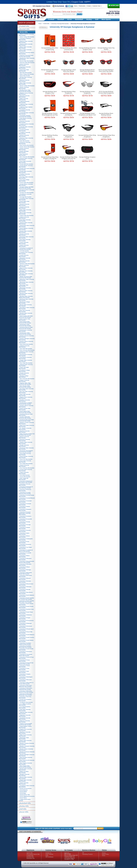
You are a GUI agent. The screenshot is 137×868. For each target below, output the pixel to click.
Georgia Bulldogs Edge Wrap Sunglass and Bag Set (50, 158)
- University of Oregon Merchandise (25, 618)
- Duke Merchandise (24, 141)
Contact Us (48, 853)
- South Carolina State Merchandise (25, 409)
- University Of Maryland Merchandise (25, 559)
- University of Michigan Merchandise (25, 570)
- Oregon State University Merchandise (26, 361)
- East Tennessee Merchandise (24, 155)
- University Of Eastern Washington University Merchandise (25, 513)
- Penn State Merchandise (26, 363)
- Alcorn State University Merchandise (25, 50)
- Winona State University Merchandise (26, 778)
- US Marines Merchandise (26, 702)
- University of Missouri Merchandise (25, 579)
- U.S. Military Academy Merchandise (25, 704)
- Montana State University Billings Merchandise (26, 297)
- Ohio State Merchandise (26, 349)
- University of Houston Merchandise (25, 531)
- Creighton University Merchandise (25, 133)
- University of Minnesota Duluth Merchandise (25, 573)
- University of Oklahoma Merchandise (25, 615)
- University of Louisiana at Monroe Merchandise (26, 551)
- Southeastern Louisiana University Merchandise (26, 403)
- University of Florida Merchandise (25, 522)
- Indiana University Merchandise (24, 218)
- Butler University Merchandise (24, 99)
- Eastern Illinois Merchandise (27, 147)
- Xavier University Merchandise (24, 783)
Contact (89, 6)
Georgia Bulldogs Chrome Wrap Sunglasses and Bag (50, 114)
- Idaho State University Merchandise (25, 210)
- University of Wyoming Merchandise (25, 697)
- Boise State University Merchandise (25, 84)
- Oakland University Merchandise (24, 346)
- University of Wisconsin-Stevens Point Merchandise (26, 692)
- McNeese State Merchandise (27, 264)
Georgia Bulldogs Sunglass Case (87, 158)
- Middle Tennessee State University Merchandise (26, 277)
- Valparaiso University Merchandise (25, 716)
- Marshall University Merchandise (24, 261)
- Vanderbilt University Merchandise (25, 719)
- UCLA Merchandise (24, 475)
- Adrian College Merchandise (27, 37)
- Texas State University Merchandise (25, 461)
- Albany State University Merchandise (25, 48)
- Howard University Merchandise (24, 208)
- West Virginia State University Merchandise (25, 766)
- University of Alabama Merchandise (25, 39)
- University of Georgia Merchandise (25, 525)
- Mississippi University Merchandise (25, 288)
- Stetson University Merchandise (24, 437)
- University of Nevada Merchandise (25, 590)
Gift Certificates (49, 857)
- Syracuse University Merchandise (25, 440)
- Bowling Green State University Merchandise (25, 91)
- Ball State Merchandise (25, 73)
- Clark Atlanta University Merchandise (25, 119)
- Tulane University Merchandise (24, 473)
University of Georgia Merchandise (60, 24)
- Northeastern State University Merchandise (25, 325)
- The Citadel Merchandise (26, 464)
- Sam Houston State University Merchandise (25, 386)
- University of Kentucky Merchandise (25, 545)
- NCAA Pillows (23, 798)
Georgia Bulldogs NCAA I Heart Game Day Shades (87, 70)
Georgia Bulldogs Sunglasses (69, 136)
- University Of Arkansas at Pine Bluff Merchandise (26, 487)
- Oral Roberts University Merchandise (25, 358)
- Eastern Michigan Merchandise (24, 152)
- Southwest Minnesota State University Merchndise (27, 420)
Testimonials (82, 6)
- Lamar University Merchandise (24, 243)
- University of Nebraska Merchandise (25, 587)
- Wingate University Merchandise (24, 775)
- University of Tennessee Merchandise (26, 652)
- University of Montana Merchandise (25, 582)
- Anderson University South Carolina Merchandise (26, 56)
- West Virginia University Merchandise (26, 764)
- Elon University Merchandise (27, 157)
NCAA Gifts (46, 24)
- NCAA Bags (23, 793)
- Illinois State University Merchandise (25, 213)
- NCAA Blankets (23, 790)
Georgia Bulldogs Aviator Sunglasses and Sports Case (87, 114)
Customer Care (96, 6)
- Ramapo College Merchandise (24, 376)
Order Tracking (49, 854)
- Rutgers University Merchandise (24, 381)
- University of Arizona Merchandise (25, 485)
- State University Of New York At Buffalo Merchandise (27, 434)
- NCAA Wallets (23, 792)
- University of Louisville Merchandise (25, 553)
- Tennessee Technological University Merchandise (26, 451)
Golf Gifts (23, 809)
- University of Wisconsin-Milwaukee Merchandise (26, 686)
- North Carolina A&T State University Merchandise (26, 317)
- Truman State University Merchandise (26, 470)
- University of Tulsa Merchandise (24, 669)
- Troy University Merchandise (27, 468)
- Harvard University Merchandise (24, 205)
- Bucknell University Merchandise (24, 96)
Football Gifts (24, 26)
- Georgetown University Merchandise (25, 195)
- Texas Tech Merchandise (26, 459)
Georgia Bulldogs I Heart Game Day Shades (69, 70)
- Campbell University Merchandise (25, 110)
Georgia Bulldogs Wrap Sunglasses (68, 92)
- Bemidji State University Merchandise (26, 78)
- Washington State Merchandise (24, 738)
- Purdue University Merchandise (24, 374)
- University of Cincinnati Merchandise (25, 501)
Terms (104, 856)
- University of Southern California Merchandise (25, 644)
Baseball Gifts (25, 29)
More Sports (106, 19)
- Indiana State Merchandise (26, 215)
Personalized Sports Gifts (33, 854)
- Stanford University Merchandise (24, 432)
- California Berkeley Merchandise (24, 102)
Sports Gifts (30, 853)
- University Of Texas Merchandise (24, 661)
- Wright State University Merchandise (25, 781)
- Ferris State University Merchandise (25, 162)
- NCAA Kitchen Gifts (24, 795)
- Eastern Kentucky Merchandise (24, 149)
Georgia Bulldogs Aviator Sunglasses (87, 92)
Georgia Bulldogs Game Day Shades (106, 49)
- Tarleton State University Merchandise (26, 443)
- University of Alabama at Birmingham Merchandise (26, 482)
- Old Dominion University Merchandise (26, 355)
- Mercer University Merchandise (24, 266)
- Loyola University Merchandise (24, 256)
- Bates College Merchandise (27, 74)
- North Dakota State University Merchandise (25, 322)
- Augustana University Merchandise (25, 68)
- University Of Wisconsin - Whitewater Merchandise (26, 694)
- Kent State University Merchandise (25, 240)
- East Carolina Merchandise (26, 145)
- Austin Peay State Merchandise (24, 70)
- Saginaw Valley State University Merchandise (25, 384)
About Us (67, 853)
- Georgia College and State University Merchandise (26, 188)
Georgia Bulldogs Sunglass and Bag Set (69, 114)
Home (76, 6)
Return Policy (105, 854)
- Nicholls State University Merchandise (26, 314)
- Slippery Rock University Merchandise (26, 398)
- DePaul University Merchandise (24, 136)
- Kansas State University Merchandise (26, 232)
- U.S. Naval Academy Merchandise (25, 707)
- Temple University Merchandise (24, 446)
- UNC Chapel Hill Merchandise (24, 479)
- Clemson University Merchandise (24, 122)
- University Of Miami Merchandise (24, 568)
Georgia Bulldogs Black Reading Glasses (106, 114)
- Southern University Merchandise (25, 401)
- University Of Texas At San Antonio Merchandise (26, 663)
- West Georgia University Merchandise (26, 758)
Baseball (61, 19)
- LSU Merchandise (24, 251)
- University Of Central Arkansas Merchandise (25, 493)
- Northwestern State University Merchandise (25, 334)
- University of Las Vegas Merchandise (26, 548)
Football (51, 19)
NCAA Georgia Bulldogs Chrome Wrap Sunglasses (106, 92)
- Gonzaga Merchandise (25, 197)
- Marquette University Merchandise (25, 259)
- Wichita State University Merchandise (26, 769)
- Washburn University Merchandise (25, 733)
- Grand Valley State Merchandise (24, 202)
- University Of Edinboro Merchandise (25, 517)
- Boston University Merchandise (24, 88)
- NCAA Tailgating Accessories (27, 796)
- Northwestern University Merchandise (26, 331)
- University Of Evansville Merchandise (26, 520)
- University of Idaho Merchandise (24, 534)
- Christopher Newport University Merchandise (25, 116)
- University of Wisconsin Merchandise (25, 680)
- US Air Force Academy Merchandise (25, 700)
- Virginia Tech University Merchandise (25, 730)
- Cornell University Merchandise (24, 130)
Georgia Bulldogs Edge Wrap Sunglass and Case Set (69, 158)
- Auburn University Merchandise (24, 65)
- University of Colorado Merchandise (25, 504)
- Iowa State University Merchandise (25, 220)
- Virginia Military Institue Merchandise (25, 727)
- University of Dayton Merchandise (25, 507)
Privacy (104, 853)
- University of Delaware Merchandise (25, 510)
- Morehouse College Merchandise (24, 303)
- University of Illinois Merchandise (24, 537)
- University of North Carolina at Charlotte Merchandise (27, 599)
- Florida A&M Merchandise (26, 164)
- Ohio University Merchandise (27, 350)
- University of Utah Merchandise (24, 672)
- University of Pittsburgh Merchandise (25, 624)
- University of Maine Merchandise (24, 556)
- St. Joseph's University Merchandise (25, 429)
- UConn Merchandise (25, 477)
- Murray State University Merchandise (25, 305)
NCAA (70, 19)
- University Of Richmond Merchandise (26, 627)
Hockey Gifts (24, 806)
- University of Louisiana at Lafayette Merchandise (26, 249)
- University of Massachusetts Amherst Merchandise (27, 562)
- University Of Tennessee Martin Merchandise (26, 655)
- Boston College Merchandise (27, 86)
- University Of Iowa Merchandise (24, 542)
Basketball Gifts (25, 803)
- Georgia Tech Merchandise (26, 193)
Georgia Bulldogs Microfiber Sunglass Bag (50, 49)
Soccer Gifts (24, 812)
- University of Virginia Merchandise (25, 675)
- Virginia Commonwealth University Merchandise (26, 724)
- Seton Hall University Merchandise (25, 395)
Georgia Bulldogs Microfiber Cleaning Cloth (68, 49)
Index (47, 856)
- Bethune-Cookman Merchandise (24, 81)
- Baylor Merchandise (25, 76)
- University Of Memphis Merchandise (25, 565)
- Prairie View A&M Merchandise (24, 368)
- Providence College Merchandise (24, 371)
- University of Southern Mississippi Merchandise (25, 647)
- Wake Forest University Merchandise (25, 735)
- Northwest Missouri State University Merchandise (26, 328)
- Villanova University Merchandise (25, 721)
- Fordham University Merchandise (24, 175)
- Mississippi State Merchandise (24, 286)
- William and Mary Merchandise (24, 772)
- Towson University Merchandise (24, 466)
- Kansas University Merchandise (24, 235)
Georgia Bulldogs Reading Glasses (50, 136)
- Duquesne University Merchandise (25, 143)
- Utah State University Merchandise (25, 710)
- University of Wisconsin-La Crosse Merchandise (26, 683)
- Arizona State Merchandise (26, 61)
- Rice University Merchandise (27, 379)
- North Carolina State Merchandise (25, 319)
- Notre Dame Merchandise (26, 344)
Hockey (89, 19)
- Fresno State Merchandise (26, 183)
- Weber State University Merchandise (25, 741)
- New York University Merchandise (25, 311)
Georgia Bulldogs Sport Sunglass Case (50, 92)
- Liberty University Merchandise (24, 246)
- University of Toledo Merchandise (25, 666)
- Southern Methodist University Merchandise (25, 418)
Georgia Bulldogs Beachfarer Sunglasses (50, 70)
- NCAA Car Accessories (25, 788)
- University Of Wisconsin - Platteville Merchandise (26, 689)
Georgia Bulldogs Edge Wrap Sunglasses (106, 136)
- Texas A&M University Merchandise (25, 454)
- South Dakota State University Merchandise (25, 412)
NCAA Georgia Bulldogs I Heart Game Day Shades (106, 70)
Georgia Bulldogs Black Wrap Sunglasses (87, 136)
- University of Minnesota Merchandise (25, 576)
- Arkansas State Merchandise (27, 63)
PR (83, 853)
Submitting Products (87, 854)
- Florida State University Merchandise (25, 172)
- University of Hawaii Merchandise (25, 528)
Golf (97, 19)
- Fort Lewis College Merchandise (24, 180)
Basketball (79, 19)
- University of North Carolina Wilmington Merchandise (27, 601)
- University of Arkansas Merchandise (25, 490)
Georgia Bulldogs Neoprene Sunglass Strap (87, 49)
